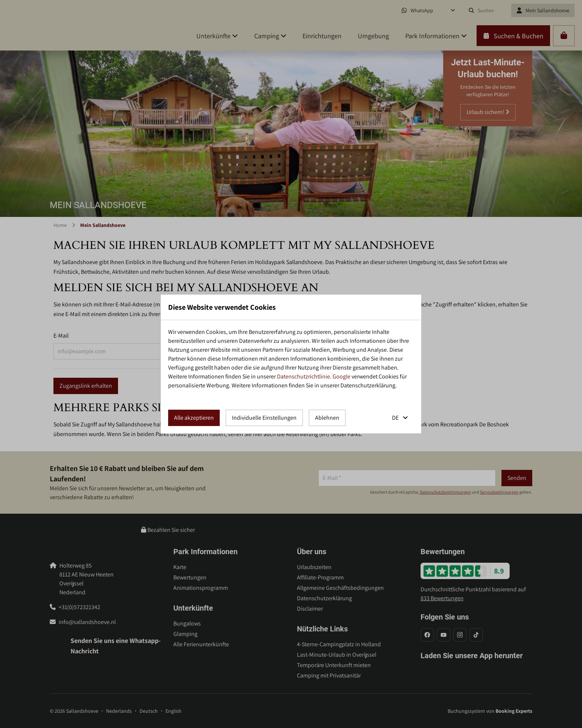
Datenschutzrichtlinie (303, 376)
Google (341, 376)
